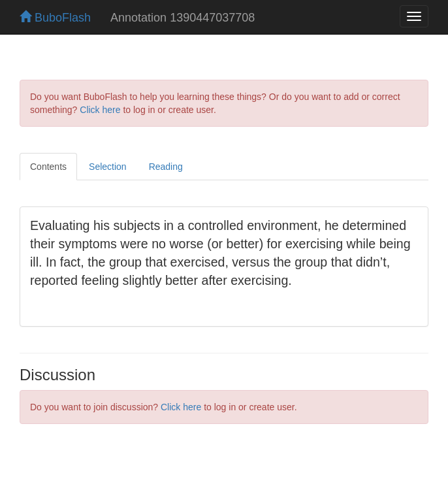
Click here (100, 110)
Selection (108, 167)
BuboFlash (55, 18)
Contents (48, 167)
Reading (166, 167)
